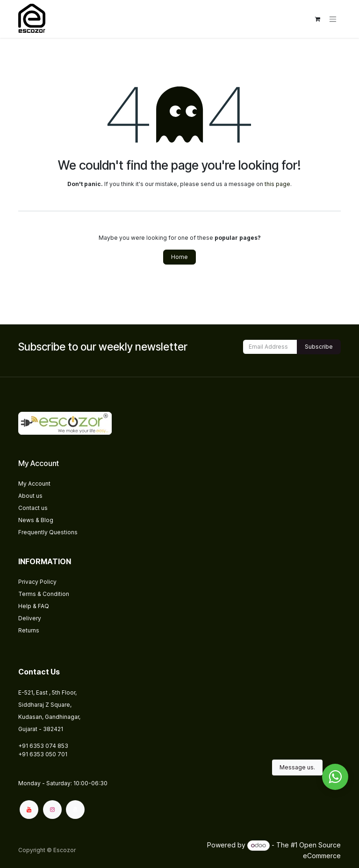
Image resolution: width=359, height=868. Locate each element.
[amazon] (75, 810)
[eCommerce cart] (317, 19)
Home (179, 257)
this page (277, 184)
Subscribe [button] (319, 347)
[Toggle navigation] (333, 19)
